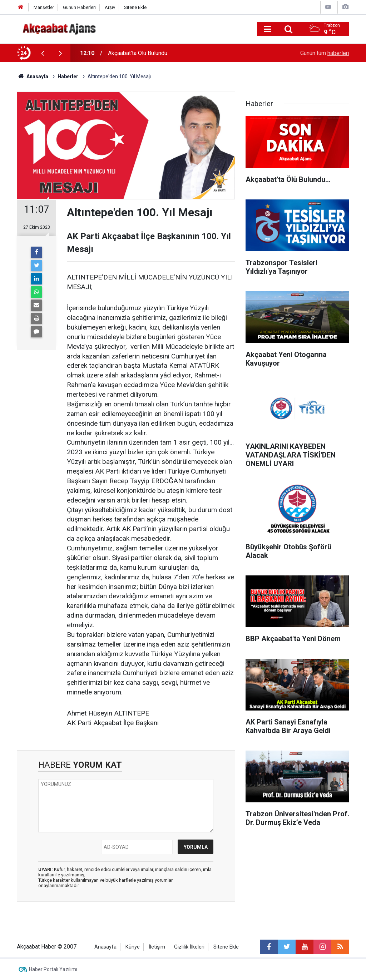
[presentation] (43, 53)
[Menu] (267, 29)
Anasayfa (105, 947)
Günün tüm (325, 53)
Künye (133, 947)
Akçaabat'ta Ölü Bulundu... (139, 53)
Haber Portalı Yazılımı (53, 969)
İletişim (157, 947)
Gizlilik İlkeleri (189, 947)
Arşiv (110, 7)
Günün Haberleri (79, 7)
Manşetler (44, 7)
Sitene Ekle (135, 7)
